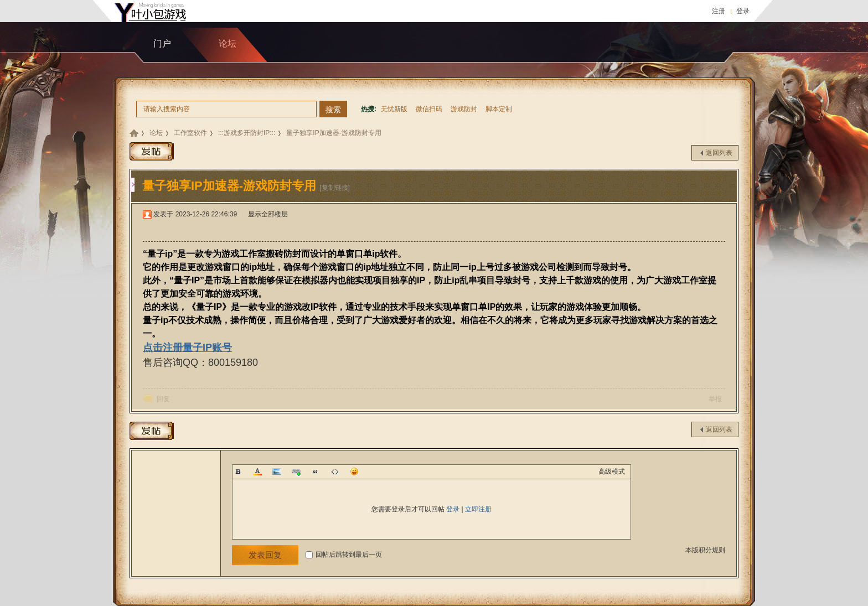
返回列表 (719, 153)
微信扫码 (429, 109)
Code (335, 472)
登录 (743, 11)
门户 (162, 43)
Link (296, 472)
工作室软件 (190, 133)
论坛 (156, 133)
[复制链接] (335, 188)
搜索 (333, 110)
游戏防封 (464, 109)
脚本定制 (499, 109)
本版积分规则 (705, 550)
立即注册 (478, 509)
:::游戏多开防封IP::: (247, 133)
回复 (163, 399)
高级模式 (612, 472)
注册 (719, 11)
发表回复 (265, 555)
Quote (316, 472)
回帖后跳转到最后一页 (344, 555)
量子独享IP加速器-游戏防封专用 (334, 133)
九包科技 (134, 133)
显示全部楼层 (268, 214)
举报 (715, 399)
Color (257, 472)
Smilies (354, 472)
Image (277, 472)
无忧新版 (394, 109)
